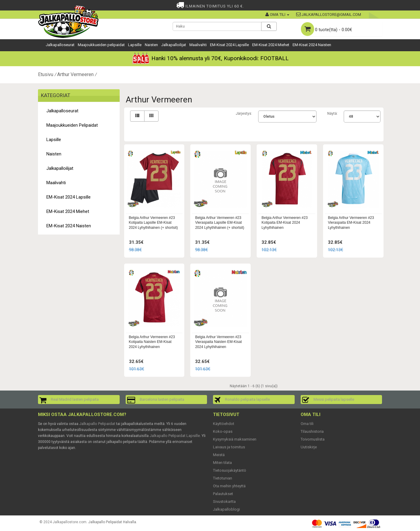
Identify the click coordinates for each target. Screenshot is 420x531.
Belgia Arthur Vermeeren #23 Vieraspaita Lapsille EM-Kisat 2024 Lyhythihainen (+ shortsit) (220, 223)
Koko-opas (223, 431)
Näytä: (332, 114)
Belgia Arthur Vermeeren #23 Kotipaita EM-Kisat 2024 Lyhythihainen (284, 223)
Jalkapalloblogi (226, 509)
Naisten (151, 45)
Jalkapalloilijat (174, 45)
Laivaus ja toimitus (229, 447)
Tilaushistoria (312, 431)
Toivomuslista (313, 439)
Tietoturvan (223, 478)
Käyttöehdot (224, 424)
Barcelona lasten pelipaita (162, 399)
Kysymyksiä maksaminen (235, 439)
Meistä (219, 455)
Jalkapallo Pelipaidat (97, 424)
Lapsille (135, 45)
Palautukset (223, 494)
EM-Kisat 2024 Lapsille (229, 45)
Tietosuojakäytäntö (230, 470)
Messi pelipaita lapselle (334, 399)
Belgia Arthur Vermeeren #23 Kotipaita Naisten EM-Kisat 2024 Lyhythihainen (152, 342)
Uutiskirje (309, 447)
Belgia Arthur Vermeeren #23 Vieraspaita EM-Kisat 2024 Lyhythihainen (351, 223)
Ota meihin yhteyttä (229, 486)
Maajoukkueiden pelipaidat (101, 45)
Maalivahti (198, 45)
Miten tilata (222, 463)
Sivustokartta (224, 501)
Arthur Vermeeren (75, 74)
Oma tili (307, 424)
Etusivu (46, 74)
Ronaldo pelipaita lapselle (247, 399)
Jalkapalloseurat (60, 45)
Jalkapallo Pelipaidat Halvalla (112, 522)
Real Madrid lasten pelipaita (75, 399)
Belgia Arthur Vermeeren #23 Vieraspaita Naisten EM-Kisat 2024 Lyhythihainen (218, 342)
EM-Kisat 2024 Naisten (312, 45)
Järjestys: (244, 114)
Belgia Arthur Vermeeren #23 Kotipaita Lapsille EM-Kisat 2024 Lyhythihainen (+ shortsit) (153, 223)
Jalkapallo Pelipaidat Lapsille (175, 436)
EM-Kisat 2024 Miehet (271, 45)
